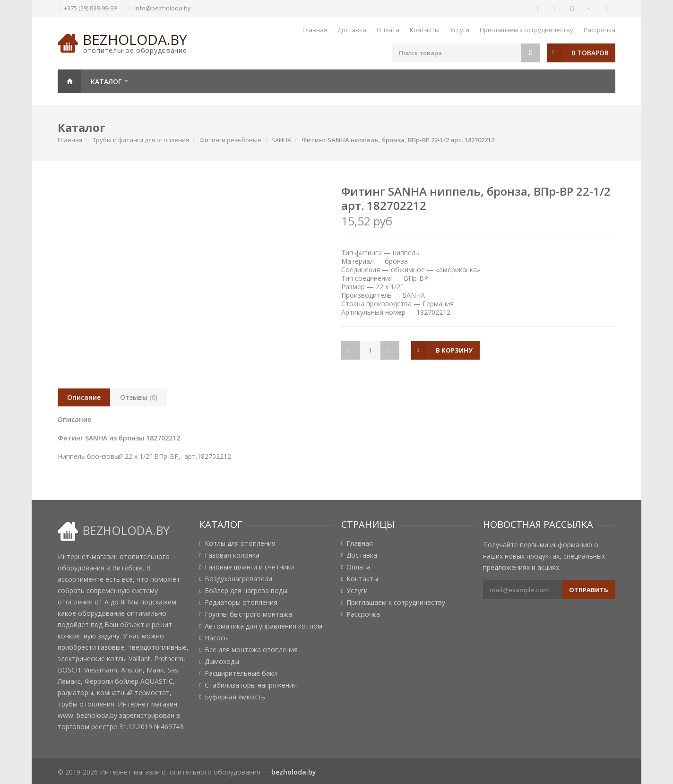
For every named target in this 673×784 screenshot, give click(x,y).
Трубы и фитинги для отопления (141, 140)
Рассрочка (600, 30)
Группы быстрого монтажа (248, 614)
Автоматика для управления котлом (263, 626)
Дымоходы (222, 662)
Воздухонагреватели (238, 579)
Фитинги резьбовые (230, 140)
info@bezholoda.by (163, 8)
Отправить (589, 590)
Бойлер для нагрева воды (246, 591)
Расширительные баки (241, 673)
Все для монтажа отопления (251, 650)
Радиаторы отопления (241, 603)
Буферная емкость (235, 697)
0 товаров (590, 53)
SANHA (281, 140)
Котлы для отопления (240, 543)
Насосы (217, 638)
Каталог (106, 82)
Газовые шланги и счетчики (249, 567)
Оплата (388, 30)
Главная (315, 30)
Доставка (352, 30)
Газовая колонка (232, 555)
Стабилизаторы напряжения (251, 685)
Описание (84, 397)
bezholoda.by (135, 39)
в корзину (455, 350)
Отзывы (139, 397)
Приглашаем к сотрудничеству (526, 30)
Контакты (425, 30)
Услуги (460, 30)
